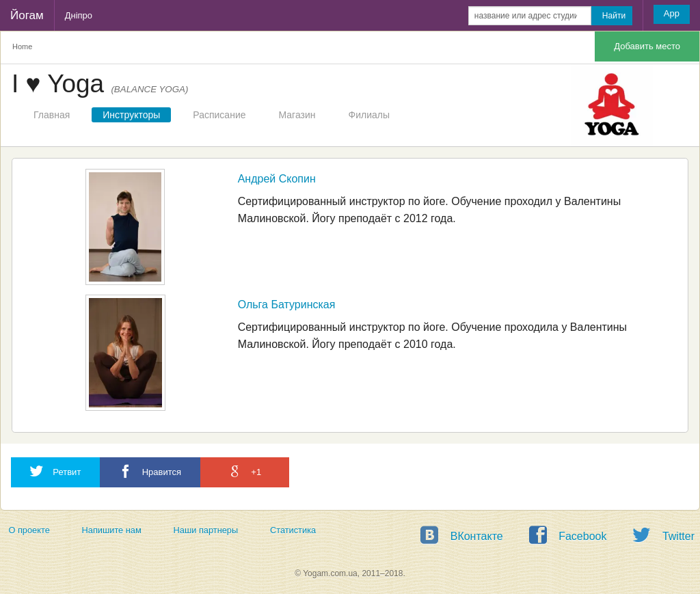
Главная (52, 115)
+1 (245, 471)
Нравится (150, 471)
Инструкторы (131, 115)
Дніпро (79, 15)
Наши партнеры (206, 530)
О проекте (29, 530)
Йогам (27, 15)
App (672, 13)
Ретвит (55, 471)
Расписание (219, 115)
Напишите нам (112, 530)
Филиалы (369, 115)
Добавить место (647, 46)
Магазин (297, 115)
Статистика (293, 530)
